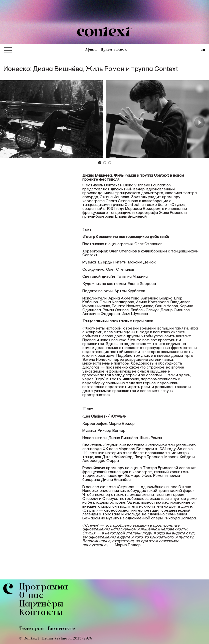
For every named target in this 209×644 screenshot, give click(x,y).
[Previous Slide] (10, 123)
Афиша (91, 50)
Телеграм (32, 629)
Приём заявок (114, 50)
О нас (32, 596)
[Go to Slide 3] (110, 163)
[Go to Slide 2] (105, 163)
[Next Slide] (199, 123)
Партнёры (41, 605)
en (203, 50)
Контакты (41, 613)
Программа (44, 588)
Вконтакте (62, 629)
